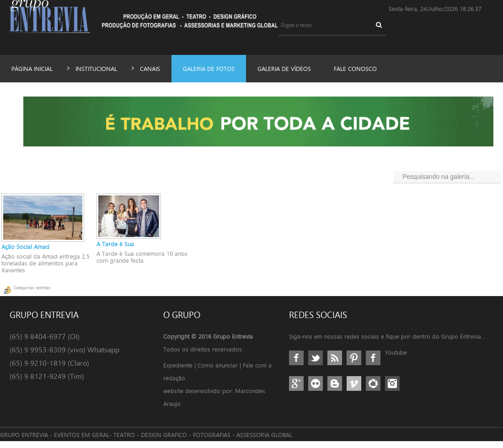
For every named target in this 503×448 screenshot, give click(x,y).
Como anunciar (220, 372)
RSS (335, 365)
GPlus (296, 390)
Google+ (373, 365)
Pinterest (354, 365)
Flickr (316, 390)
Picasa (373, 390)
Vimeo (354, 390)
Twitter (316, 365)
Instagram (392, 390)
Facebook (296, 365)
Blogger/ (335, 390)
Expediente (178, 372)
